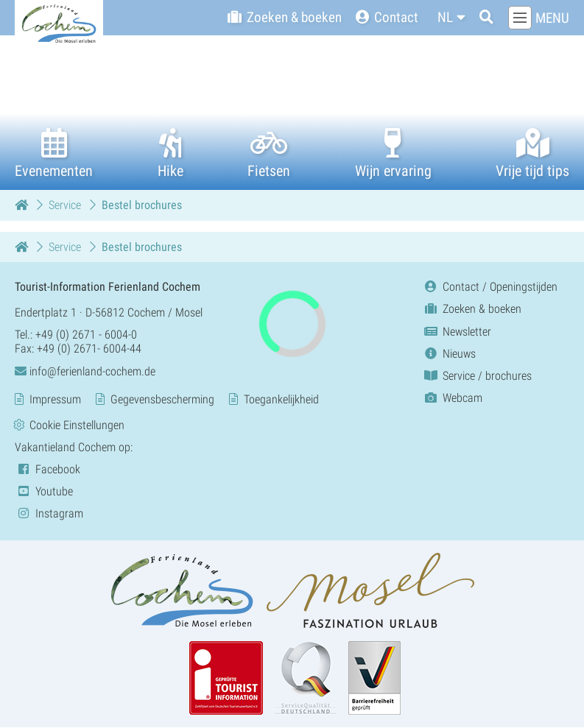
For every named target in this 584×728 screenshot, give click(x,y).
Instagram (49, 513)
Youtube (44, 491)
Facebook (48, 469)
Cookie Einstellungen (77, 425)
